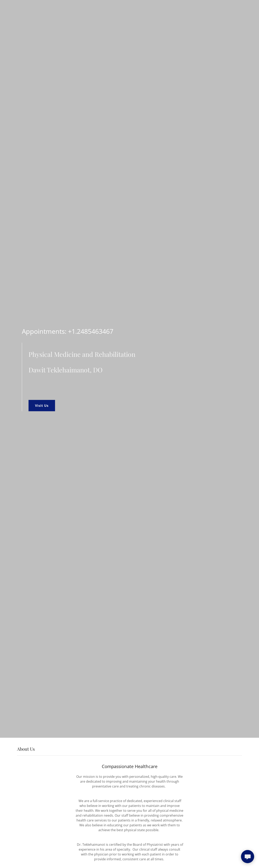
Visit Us (42, 406)
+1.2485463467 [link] (91, 331)
